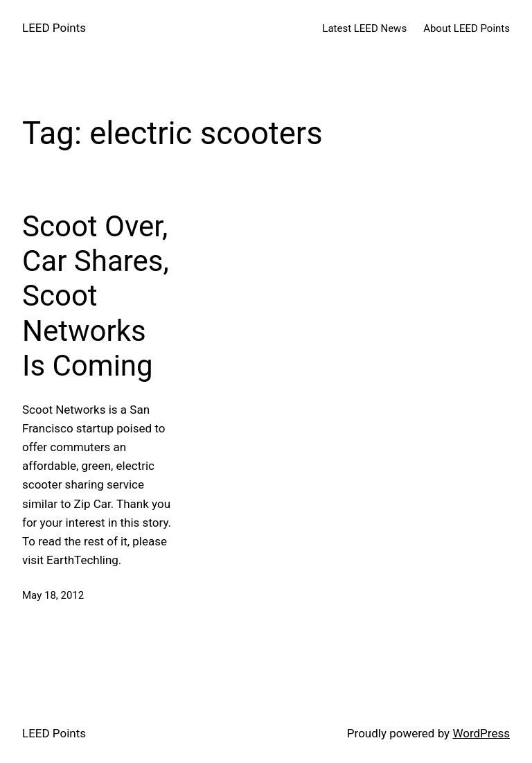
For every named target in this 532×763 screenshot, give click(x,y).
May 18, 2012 (53, 595)
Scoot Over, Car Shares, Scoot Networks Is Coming (96, 296)
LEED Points (54, 28)
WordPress (481, 733)
